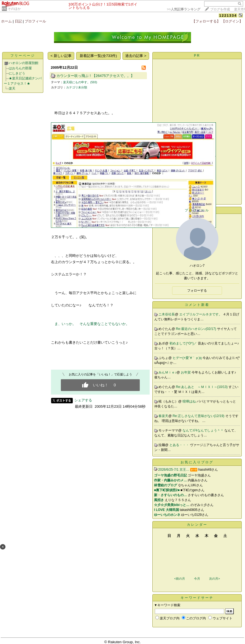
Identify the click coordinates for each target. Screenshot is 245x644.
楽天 (12, 88)
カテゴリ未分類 (77, 87)
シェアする (83, 400)
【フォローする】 (206, 21)
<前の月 (179, 579)
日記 (18, 21)
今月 (197, 579)
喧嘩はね (190, 401)
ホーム (6, 21)
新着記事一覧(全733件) (98, 56)
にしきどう (17, 73)
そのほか (14, 9)
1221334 (228, 15)
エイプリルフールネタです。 (201, 314)
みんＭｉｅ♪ (167, 372)
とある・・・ (180, 445)
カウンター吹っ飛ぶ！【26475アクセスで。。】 (95, 76)
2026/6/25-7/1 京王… (174, 470)
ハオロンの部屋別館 (24, 63)
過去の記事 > (136, 56)
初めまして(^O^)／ (184, 343)
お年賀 (186, 372)
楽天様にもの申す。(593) (80, 82)
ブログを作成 (220, 9)
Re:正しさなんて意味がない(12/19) (199, 416)
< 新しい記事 (61, 56)
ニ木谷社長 (167, 314)
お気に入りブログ (197, 462)
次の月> (214, 579)
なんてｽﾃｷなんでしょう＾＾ (203, 430)
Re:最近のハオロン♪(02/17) (196, 329)
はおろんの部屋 (20, 68)
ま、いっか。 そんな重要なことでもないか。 (92, 324)
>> (184, 9)
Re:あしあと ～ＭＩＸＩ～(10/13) (202, 387)
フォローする (197, 291)
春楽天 (163, 416)
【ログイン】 (232, 21)
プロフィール (35, 21)
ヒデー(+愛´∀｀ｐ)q (188, 358)
